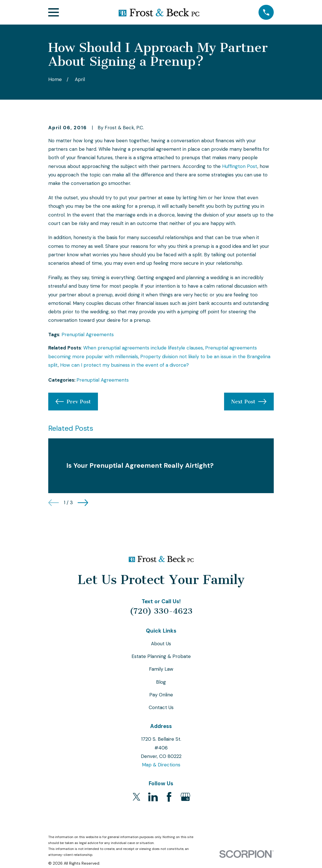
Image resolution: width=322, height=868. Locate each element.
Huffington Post (240, 166)
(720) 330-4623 (161, 611)
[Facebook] (169, 797)
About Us (161, 644)
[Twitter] (137, 797)
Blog (161, 682)
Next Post (249, 402)
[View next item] (83, 503)
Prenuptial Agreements (88, 334)
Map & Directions (161, 765)
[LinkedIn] (153, 797)
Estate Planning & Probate (161, 656)
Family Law (161, 669)
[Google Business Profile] (185, 797)
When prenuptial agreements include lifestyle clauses (143, 348)
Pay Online (161, 695)
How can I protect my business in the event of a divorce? (124, 365)
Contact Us (161, 707)
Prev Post (73, 402)
